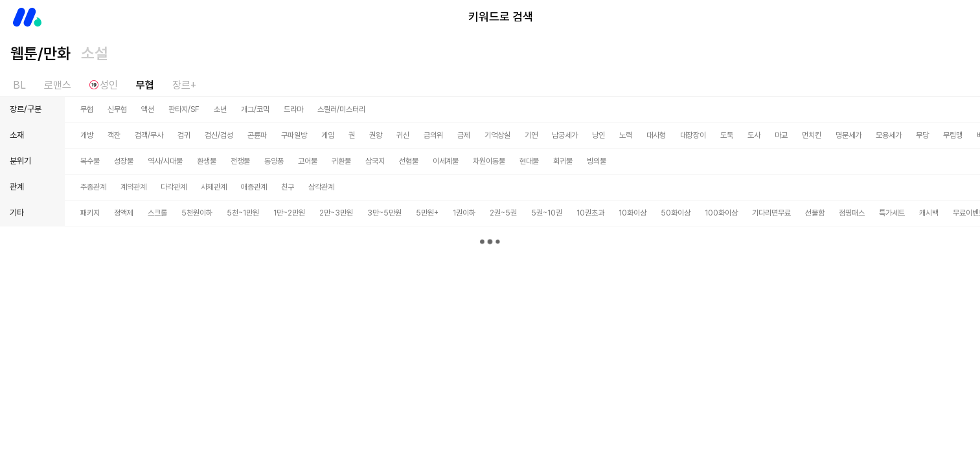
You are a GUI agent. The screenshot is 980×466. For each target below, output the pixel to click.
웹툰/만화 (40, 53)
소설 (95, 53)
